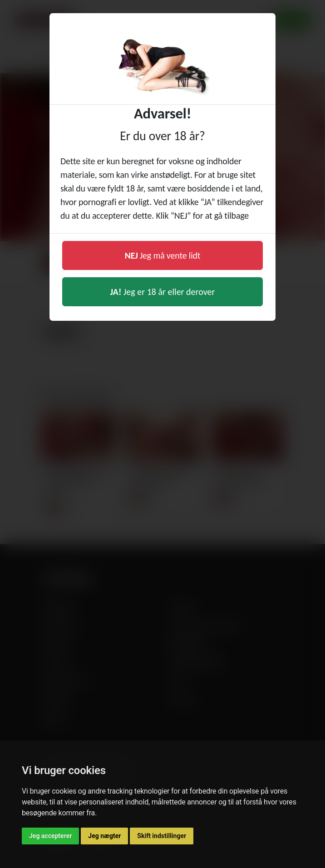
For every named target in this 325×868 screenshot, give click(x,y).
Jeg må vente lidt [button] (163, 255)
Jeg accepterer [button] (50, 836)
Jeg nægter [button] (104, 836)
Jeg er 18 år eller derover (163, 292)
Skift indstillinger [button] (162, 836)
